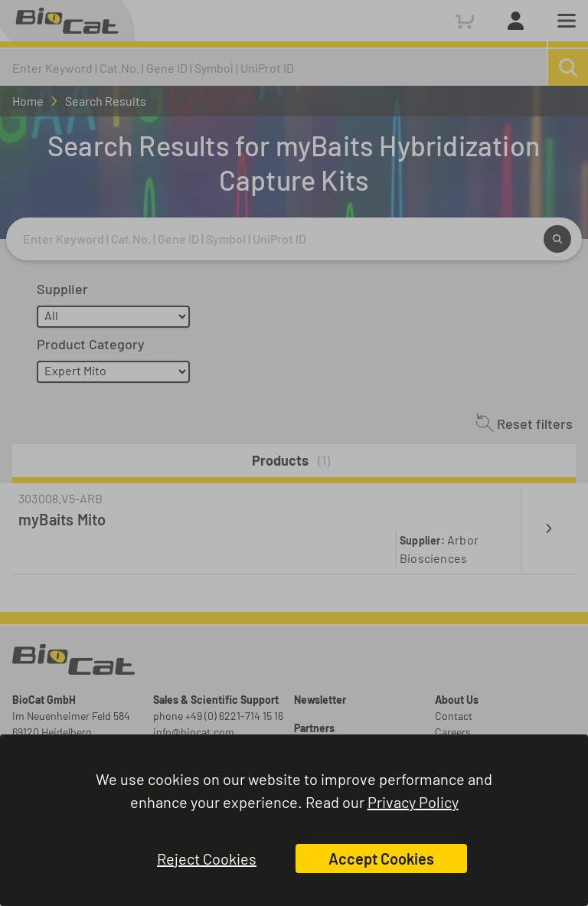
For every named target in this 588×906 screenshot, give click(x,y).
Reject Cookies (207, 859)
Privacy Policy (413, 802)
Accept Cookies (381, 859)
